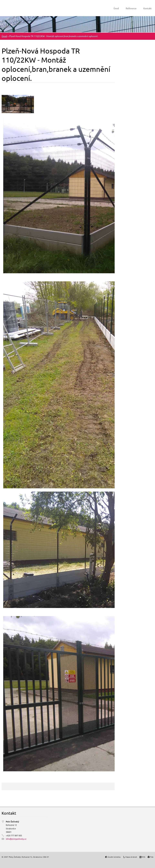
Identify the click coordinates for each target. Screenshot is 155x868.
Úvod (116, 8)
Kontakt (147, 8)
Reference (131, 8)
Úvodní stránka (114, 857)
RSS (144, 857)
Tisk (152, 857)
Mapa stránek (131, 857)
